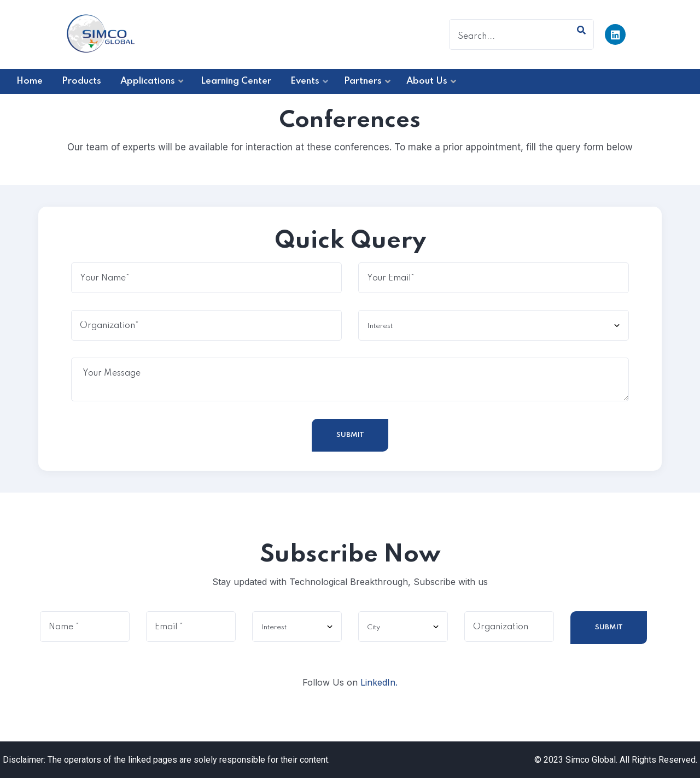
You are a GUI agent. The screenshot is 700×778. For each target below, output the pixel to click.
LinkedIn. (379, 682)
